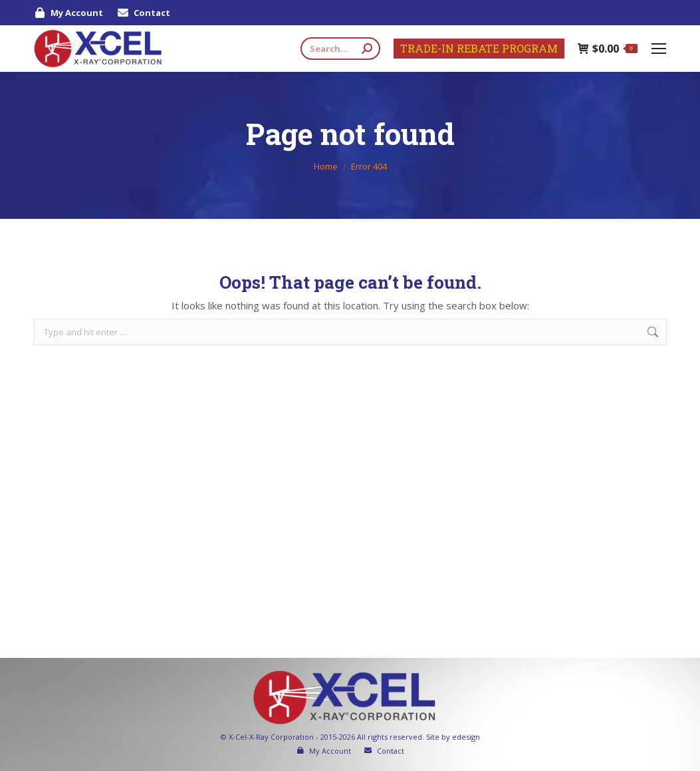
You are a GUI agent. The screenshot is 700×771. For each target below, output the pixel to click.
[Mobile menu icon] (659, 49)
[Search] (340, 49)
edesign (466, 737)
